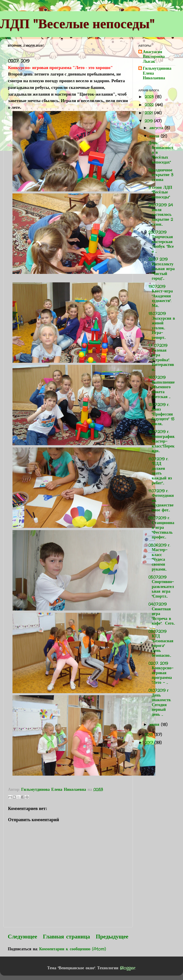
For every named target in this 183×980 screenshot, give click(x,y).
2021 (149, 113)
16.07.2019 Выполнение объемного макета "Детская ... (161, 387)
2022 (150, 105)
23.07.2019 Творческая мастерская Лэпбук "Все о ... (161, 242)
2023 (150, 97)
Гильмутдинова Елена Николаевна (157, 74)
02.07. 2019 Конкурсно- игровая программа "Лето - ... (161, 673)
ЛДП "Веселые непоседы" (77, 24)
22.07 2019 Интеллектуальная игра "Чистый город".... (161, 269)
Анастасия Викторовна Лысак (154, 57)
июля (155, 136)
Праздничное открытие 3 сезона (161, 175)
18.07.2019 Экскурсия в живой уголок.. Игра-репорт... (162, 326)
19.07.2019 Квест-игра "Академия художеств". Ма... (161, 296)
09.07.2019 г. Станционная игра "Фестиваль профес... (161, 528)
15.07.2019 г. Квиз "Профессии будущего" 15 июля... (161, 414)
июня (155, 725)
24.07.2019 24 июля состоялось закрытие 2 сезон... (161, 215)
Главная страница (66, 937)
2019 (149, 121)
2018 (150, 735)
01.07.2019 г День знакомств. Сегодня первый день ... (160, 703)
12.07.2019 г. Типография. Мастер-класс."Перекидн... (162, 441)
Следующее (22, 937)
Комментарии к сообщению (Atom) (73, 949)
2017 (150, 743)
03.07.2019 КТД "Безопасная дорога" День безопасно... (161, 644)
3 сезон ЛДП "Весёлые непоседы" (160, 192)
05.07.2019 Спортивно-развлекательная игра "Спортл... (161, 587)
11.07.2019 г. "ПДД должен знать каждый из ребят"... (160, 471)
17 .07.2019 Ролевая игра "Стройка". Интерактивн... (161, 358)
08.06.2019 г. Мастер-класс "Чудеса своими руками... (159, 557)
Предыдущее (112, 937)
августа (157, 128)
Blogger (128, 968)
